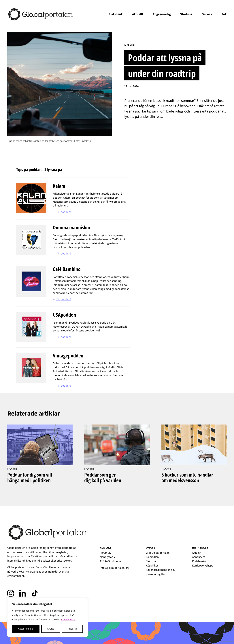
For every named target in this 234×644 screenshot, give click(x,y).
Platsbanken (200, 561)
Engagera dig (162, 14)
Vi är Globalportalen (158, 553)
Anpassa (72, 629)
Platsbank (116, 14)
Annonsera (199, 557)
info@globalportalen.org (115, 568)
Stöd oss (186, 14)
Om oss (207, 14)
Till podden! (62, 212)
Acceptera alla (26, 629)
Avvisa (51, 629)
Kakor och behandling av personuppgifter (161, 572)
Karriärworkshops (203, 566)
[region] (48, 617)
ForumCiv (41, 567)
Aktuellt (138, 14)
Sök (224, 14)
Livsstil (129, 45)
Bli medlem (153, 557)
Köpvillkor (152, 566)
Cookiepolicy (68, 620)
